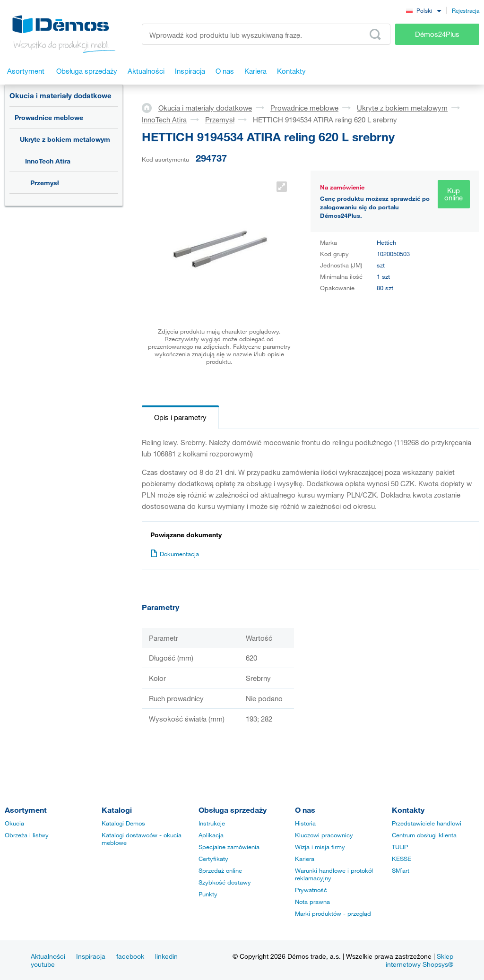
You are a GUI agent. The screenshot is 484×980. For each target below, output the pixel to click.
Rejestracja (466, 10)
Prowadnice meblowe (49, 117)
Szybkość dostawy (225, 882)
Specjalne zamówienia (229, 847)
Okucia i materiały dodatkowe (60, 95)
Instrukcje (212, 823)
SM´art (401, 870)
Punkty (208, 894)
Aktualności (48, 956)
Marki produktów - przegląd (333, 913)
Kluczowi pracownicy (324, 835)
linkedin (166, 956)
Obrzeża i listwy (27, 835)
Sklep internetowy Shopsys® (419, 960)
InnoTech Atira (48, 161)
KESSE (402, 859)
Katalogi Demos (123, 823)
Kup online (454, 194)
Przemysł (45, 183)
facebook (130, 956)
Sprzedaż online (220, 870)
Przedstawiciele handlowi (427, 823)
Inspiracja (91, 956)
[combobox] (423, 10)
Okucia (14, 823)
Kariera (305, 859)
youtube (43, 964)
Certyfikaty (213, 859)
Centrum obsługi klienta (424, 835)
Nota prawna (312, 902)
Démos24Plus (437, 34)
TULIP (400, 847)
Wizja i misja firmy (320, 847)
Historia (305, 823)
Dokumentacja (175, 554)
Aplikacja (211, 835)
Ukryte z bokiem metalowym (65, 139)
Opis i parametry (180, 417)
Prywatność (311, 890)
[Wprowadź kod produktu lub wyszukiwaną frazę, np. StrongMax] (266, 34)
